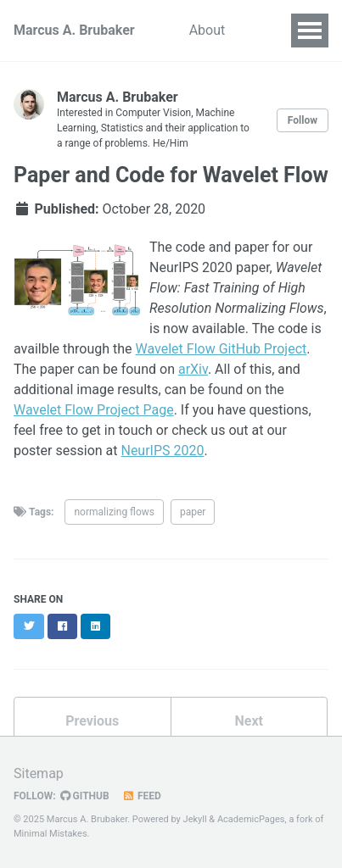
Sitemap (39, 773)
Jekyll (195, 819)
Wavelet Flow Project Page (94, 410)
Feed (142, 796)
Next (249, 721)
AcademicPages (251, 819)
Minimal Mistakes (50, 834)
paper (193, 512)
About (207, 30)
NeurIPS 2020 (162, 451)
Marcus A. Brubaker (74, 30)
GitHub (85, 796)
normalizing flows (114, 512)
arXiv (193, 369)
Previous (92, 721)
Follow (303, 120)
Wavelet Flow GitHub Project (221, 349)
